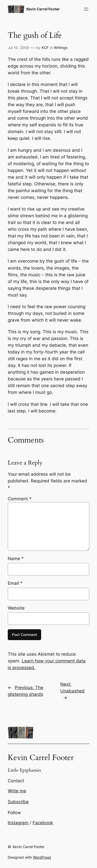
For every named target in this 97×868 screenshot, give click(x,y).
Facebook (43, 823)
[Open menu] (86, 9)
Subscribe (18, 802)
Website (16, 608)
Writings (61, 48)
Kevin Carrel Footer (43, 9)
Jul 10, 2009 (18, 48)
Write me (17, 791)
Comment (20, 499)
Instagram (18, 823)
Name (16, 559)
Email (15, 583)
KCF (45, 48)
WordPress (42, 857)
